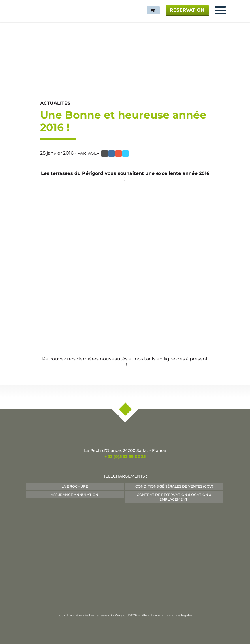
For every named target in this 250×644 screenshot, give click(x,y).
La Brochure (75, 486)
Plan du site (151, 615)
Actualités (55, 103)
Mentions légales (179, 615)
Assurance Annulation (75, 495)
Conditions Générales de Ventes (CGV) (174, 486)
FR (153, 10)
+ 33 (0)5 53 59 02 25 (125, 456)
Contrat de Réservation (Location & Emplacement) (174, 497)
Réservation (187, 10)
